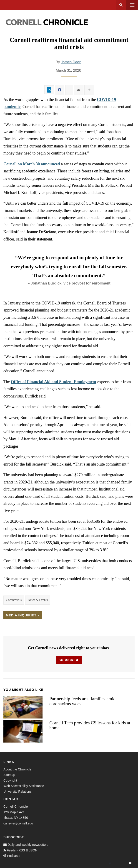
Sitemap (9, 775)
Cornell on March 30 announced (32, 164)
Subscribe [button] (69, 660)
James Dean (71, 62)
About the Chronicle (17, 769)
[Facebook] (110, 863)
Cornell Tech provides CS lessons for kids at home (90, 725)
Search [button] (121, 5)
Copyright (10, 780)
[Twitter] (120, 863)
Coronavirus (14, 600)
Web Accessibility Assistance (24, 786)
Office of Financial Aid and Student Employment (53, 382)
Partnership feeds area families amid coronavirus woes (82, 701)
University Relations (18, 792)
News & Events (38, 600)
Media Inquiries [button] (23, 615)
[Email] (130, 863)
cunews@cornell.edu (18, 823)
